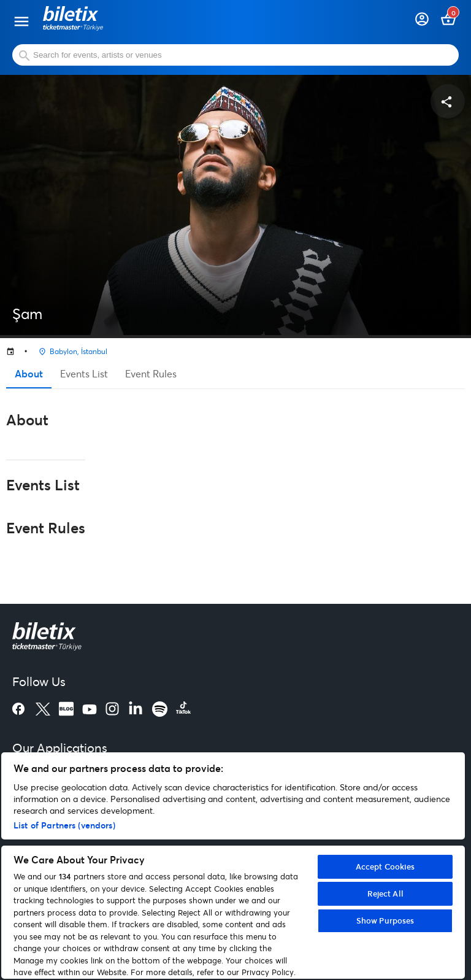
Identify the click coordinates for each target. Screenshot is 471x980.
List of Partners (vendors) (64, 825)
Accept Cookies (385, 866)
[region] (233, 866)
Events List (84, 373)
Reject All (385, 893)
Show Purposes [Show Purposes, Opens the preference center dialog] (385, 920)
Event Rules (151, 373)
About (29, 373)
